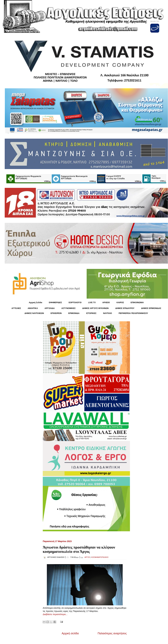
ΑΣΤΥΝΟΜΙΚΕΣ (69, 308)
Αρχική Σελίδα (35, 302)
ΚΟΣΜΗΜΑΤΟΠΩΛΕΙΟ (100, 557)
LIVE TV (92, 302)
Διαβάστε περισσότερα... (55, 614)
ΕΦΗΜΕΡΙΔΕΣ (55, 302)
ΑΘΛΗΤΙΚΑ (33, 308)
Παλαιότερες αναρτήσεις (112, 633)
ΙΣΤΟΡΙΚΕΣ (91, 313)
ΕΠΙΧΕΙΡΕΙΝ (56, 313)
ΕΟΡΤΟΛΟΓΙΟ (75, 302)
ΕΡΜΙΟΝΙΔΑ (74, 313)
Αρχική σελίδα (70, 633)
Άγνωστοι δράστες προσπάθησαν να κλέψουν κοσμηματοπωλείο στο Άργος (79, 549)
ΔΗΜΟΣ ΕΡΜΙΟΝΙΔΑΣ (151, 308)
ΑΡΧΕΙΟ (106, 302)
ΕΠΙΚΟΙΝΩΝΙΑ (137, 302)
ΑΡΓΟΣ (87, 557)
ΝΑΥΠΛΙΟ (108, 313)
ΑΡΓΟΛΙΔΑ (50, 308)
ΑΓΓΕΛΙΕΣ (16, 308)
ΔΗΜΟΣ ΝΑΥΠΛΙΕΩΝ (34, 313)
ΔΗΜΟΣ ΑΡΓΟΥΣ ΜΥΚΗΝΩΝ (95, 308)
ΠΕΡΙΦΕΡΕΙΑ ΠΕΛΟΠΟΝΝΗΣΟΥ (133, 313)
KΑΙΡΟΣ (120, 302)
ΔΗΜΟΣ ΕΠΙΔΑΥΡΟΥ (125, 308)
